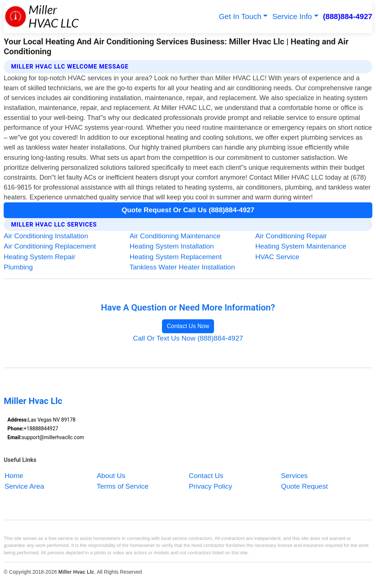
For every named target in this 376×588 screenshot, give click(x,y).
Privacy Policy (210, 486)
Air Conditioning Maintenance (175, 236)
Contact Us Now (188, 326)
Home (14, 476)
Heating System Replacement (175, 257)
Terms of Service (123, 486)
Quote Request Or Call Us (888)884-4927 (188, 210)
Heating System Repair (39, 257)
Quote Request (305, 486)
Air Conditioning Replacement (50, 246)
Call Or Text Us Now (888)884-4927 (188, 338)
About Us (111, 476)
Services (294, 476)
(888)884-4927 (348, 16)
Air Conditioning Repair (291, 236)
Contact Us (206, 476)
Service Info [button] (292, 16)
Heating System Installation (172, 246)
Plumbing (18, 267)
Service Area (25, 486)
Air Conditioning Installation (46, 236)
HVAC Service (277, 257)
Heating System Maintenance (301, 246)
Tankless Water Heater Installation (182, 267)
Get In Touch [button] (240, 16)
